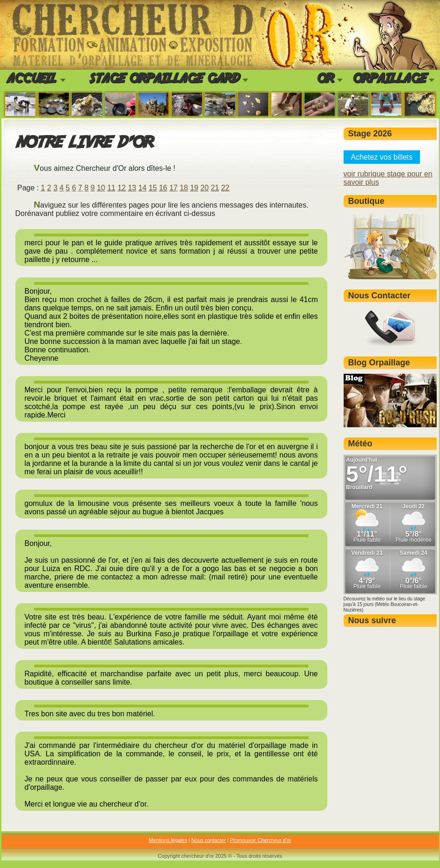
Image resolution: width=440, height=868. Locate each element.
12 (122, 188)
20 (204, 188)
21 (215, 188)
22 (225, 188)
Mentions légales (168, 840)
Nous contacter (209, 840)
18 (184, 188)
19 (194, 188)
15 (153, 188)
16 (163, 188)
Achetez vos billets (382, 157)
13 (132, 188)
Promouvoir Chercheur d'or (261, 840)
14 (142, 188)
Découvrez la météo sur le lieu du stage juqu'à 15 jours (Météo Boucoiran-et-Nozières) (385, 604)
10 (101, 188)
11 (111, 188)
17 (174, 188)
